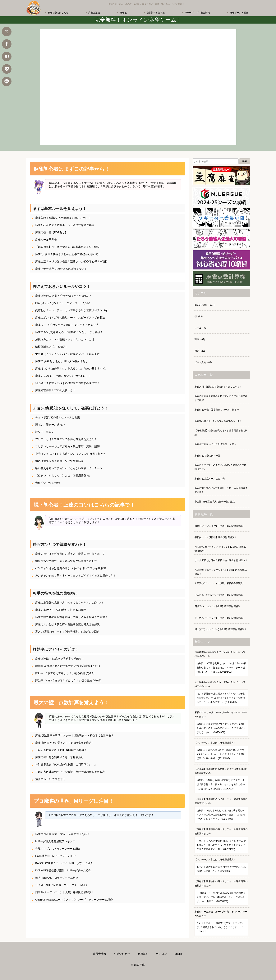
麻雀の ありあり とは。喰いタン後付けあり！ (63, 361)
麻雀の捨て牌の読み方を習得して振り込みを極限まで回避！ (71, 617)
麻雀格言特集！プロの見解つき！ (55, 390)
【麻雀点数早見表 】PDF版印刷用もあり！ (61, 750)
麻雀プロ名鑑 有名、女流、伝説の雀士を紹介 (62, 834)
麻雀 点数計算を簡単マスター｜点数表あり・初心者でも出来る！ (75, 735)
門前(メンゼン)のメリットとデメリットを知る (63, 303)
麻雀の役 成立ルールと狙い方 (210, 479)
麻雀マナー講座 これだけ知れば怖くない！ (61, 269)
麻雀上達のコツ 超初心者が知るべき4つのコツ (63, 296)
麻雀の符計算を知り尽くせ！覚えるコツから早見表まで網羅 (221, 398)
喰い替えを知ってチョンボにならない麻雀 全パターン (69, 468)
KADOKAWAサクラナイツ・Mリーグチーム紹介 (64, 863)
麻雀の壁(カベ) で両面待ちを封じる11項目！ (62, 610)
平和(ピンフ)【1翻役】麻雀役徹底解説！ (216, 537)
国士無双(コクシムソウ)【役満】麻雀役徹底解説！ (221, 629)
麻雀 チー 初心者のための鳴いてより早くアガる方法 (67, 325)
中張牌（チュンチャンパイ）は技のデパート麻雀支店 (67, 354)
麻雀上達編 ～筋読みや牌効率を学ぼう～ (60, 659)
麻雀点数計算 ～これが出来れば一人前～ (216, 444)
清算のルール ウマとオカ (50, 779)
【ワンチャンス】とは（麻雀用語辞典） (221, 752)
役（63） (199, 316)
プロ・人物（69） (204, 362)
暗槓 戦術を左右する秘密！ (52, 347)
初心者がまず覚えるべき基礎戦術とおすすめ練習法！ (67, 383)
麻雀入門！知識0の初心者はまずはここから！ (218, 387)
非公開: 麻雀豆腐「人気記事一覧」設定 (215, 502)
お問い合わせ (122, 954)
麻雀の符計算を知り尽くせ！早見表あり (59, 757)
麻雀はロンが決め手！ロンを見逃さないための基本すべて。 (71, 368)
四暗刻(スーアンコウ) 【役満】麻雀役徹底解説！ (65, 892)
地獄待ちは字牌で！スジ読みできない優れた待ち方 (66, 561)
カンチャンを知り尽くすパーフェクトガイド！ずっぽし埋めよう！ (76, 576)
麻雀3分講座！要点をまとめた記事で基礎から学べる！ (68, 254)
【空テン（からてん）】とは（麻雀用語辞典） (63, 476)
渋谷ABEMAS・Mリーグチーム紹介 (57, 878)
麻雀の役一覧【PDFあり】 (51, 232)
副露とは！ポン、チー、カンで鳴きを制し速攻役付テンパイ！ (73, 310)
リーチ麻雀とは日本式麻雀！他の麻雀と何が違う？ (221, 560)
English (179, 954)
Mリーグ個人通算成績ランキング (55, 841)
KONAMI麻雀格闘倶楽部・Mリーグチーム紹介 (63, 870)
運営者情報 (99, 954)
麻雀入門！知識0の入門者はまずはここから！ (63, 218)
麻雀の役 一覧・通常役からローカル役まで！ (218, 410)
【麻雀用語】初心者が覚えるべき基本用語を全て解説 (67, 247)
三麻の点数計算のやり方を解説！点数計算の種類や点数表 (70, 772)
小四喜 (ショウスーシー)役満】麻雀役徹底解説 (219, 595)
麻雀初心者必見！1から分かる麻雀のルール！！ (219, 421)
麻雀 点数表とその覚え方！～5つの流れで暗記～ (65, 743)
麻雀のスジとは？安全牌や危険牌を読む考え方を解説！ (69, 624)
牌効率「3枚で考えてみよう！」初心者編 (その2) (65, 673)
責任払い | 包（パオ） (48, 483)
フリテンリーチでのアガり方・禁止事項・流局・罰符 (67, 446)
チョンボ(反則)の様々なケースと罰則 (58, 417)
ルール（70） (202, 328)
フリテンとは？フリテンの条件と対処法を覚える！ (66, 439)
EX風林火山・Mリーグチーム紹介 (56, 856)
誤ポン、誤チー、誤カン (50, 425)
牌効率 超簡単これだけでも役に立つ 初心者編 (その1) (68, 666)
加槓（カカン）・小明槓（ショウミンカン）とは (65, 339)
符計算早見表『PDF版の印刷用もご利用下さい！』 (66, 765)
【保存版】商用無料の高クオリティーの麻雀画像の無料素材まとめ (221, 780)
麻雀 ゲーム (138, 87)
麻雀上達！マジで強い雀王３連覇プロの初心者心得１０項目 (71, 261)
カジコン (161, 954)
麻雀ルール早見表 (46, 240)
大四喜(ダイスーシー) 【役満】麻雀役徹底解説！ (220, 583)
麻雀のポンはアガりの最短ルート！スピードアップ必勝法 (70, 318)
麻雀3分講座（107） (205, 305)
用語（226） (201, 351)
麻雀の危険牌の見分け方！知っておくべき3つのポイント (70, 603)
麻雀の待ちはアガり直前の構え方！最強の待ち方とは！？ (70, 554)
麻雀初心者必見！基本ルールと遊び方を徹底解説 (65, 225)
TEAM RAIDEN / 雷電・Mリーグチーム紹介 (61, 885)
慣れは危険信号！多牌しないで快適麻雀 (59, 461)
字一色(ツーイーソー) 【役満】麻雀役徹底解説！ (220, 618)
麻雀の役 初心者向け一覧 (207, 456)
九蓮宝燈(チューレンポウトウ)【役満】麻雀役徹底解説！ (221, 572)
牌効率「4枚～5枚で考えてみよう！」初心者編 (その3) (68, 680)
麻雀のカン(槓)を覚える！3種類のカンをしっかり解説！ (69, 332)
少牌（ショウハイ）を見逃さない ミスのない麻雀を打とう (71, 454)
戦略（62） (200, 339)
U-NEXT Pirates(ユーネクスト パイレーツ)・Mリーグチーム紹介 (74, 900)
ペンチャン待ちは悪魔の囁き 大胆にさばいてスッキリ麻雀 (71, 568)
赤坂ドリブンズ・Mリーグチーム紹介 (58, 849)
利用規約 (143, 954)
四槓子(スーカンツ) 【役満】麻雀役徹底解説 (217, 606)
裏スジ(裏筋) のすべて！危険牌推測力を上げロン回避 (67, 632)
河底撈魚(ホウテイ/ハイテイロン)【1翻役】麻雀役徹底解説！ (220, 549)
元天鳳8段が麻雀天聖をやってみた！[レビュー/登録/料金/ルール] (221, 663)
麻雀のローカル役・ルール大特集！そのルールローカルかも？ (221, 724)
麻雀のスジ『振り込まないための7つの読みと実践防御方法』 (221, 467)
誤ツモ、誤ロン (45, 432)
